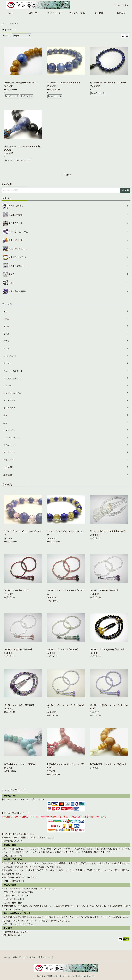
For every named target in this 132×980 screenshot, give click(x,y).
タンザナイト (9, 452)
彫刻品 (9, 274)
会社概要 (99, 13)
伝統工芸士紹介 (55, 13)
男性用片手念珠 (15, 223)
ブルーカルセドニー (12, 437)
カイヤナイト (13, 96)
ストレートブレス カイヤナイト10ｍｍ (64, 82)
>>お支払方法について (12, 841)
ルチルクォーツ (10, 445)
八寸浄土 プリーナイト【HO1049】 (63, 649)
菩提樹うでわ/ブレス (18, 257)
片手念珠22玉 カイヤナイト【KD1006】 (108, 82)
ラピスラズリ (9, 408)
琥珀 (5, 423)
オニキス (11, 160)
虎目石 (6, 348)
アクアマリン (9, 400)
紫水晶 (6, 334)
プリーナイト (9, 386)
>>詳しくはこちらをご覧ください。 (18, 924)
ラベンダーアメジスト (13, 378)
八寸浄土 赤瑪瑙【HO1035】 (17, 590)
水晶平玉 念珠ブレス (15, 266)
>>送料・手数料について (13, 881)
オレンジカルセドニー (13, 393)
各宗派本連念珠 (15, 240)
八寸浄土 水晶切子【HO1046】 (18, 649)
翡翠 (5, 415)
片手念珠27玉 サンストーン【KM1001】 (108, 764)
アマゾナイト (9, 460)
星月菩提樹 (8, 475)
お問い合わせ (30, 957)
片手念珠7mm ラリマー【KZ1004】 (21, 764)
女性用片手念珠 (15, 215)
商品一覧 (33, 13)
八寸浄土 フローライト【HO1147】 (19, 705)
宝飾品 (9, 283)
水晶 (5, 311)
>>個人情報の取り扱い (12, 935)
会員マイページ (46, 957)
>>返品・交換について (12, 856)
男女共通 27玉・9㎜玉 (15, 232)
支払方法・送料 (77, 13)
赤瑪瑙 (6, 341)
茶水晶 (6, 326)
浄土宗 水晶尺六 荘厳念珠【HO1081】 (108, 531)
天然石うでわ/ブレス (18, 249)
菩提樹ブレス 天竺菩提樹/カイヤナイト (21, 82)
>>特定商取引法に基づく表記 (15, 932)
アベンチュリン (10, 356)
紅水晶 (6, 319)
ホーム (11, 13)
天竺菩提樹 (28, 96)
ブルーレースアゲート (13, 371)
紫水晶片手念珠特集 (17, 291)
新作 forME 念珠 (13, 206)
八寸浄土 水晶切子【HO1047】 (104, 590)
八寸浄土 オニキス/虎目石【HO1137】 (107, 649)
